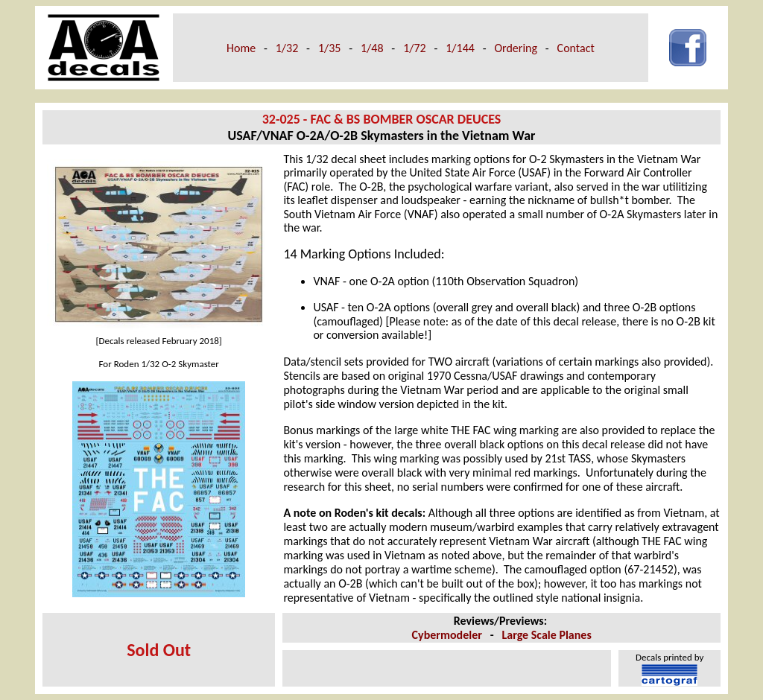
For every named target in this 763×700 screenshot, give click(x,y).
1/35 (330, 48)
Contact (576, 48)
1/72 (415, 48)
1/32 (287, 48)
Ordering (516, 48)
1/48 (372, 48)
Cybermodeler (447, 635)
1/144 (460, 48)
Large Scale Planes (547, 635)
